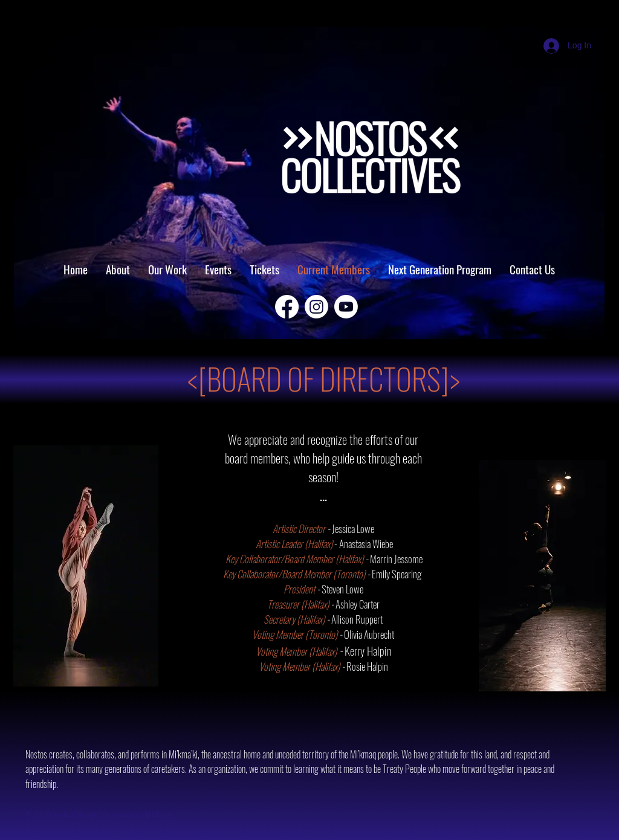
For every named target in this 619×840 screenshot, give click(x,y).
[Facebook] (287, 307)
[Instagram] (316, 307)
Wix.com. (163, 814)
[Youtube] (346, 307)
